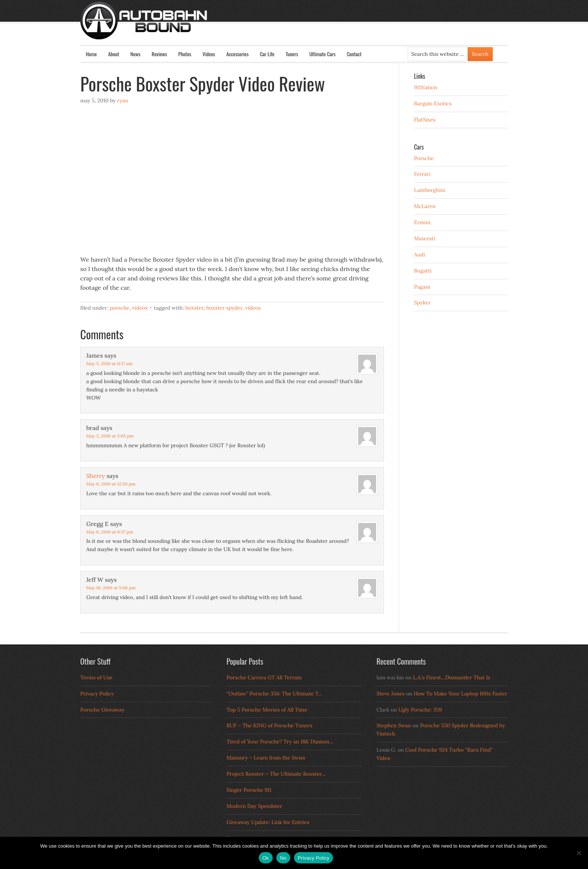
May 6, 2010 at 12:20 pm (111, 484)
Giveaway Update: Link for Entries (268, 822)
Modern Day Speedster (254, 806)
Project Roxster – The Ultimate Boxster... (276, 774)
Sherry (96, 476)
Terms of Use (96, 677)
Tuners (292, 54)
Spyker (422, 303)
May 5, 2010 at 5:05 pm (110, 436)
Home (91, 54)
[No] (579, 853)
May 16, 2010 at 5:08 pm (111, 588)
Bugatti (423, 271)
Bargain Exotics (433, 103)
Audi (419, 255)
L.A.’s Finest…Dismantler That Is (451, 677)
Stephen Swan (394, 725)
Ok (266, 858)
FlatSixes (425, 120)
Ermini (422, 222)
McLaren (425, 206)
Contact (354, 54)
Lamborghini (430, 190)
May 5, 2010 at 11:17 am (109, 363)
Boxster (194, 308)
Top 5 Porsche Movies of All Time (267, 710)
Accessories (237, 54)
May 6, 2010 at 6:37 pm (110, 532)
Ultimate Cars (322, 54)
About (114, 54)
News (136, 54)
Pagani (422, 287)
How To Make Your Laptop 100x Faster (460, 694)
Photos (185, 54)
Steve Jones (391, 694)
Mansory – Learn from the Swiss (266, 758)
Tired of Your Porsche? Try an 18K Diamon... (280, 742)
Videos (209, 54)
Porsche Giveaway (102, 710)
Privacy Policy (97, 694)
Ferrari (422, 174)
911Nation (426, 87)
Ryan (122, 100)
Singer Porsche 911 (249, 790)
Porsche (119, 308)
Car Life (267, 54)
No (283, 858)
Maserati (425, 238)
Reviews (160, 54)
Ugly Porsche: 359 (420, 710)
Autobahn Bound (306, 27)
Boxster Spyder (224, 308)
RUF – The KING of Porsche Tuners (269, 725)
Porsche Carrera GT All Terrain (264, 677)
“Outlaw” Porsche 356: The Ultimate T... (274, 694)
